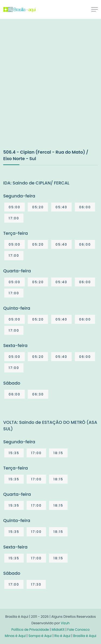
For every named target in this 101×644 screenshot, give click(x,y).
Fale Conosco (79, 630)
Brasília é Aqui (85, 636)
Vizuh (65, 623)
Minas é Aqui (15, 636)
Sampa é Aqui (40, 636)
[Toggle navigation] (95, 9)
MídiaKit (58, 630)
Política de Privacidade (30, 630)
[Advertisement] (50, 90)
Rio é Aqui (62, 636)
